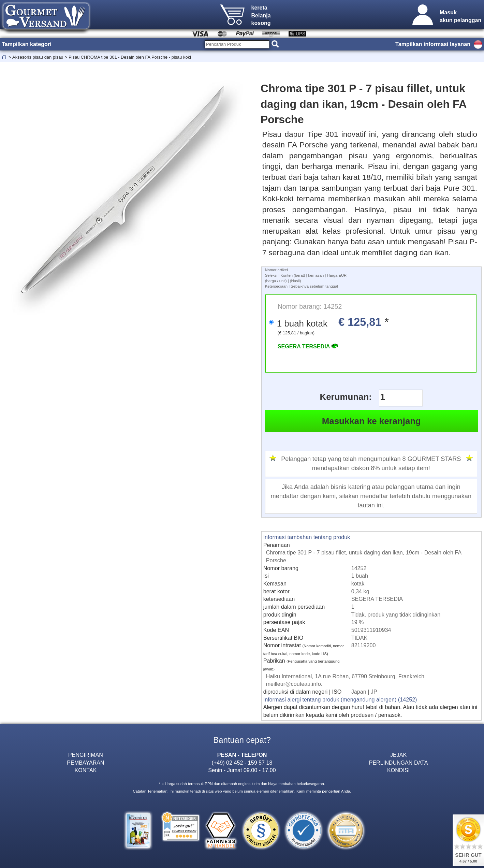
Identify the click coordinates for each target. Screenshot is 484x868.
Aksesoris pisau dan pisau (38, 57)
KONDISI (398, 770)
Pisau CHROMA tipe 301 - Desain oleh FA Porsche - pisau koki (130, 57)
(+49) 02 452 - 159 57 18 (242, 763)
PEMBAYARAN (85, 763)
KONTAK (85, 770)
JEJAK (398, 755)
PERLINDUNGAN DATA (399, 763)
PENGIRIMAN (86, 755)
